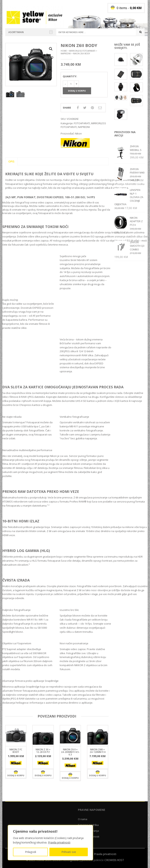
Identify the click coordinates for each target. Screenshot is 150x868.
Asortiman (30, 32)
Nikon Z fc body (16, 751)
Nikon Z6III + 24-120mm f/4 (98, 751)
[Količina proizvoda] (71, 84)
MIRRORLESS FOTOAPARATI (82, 51)
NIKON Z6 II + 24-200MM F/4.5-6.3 (70, 752)
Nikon (78, 133)
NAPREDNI (66, 54)
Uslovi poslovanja (88, 831)
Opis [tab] (11, 161)
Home (64, 51)
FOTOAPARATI (82, 123)
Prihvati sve (69, 852)
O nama (83, 819)
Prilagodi (31, 852)
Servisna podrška (88, 825)
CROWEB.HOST (114, 860)
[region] (50, 843)
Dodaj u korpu (77, 91)
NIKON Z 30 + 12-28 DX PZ (43, 751)
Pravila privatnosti (59, 842)
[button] (51, 49)
